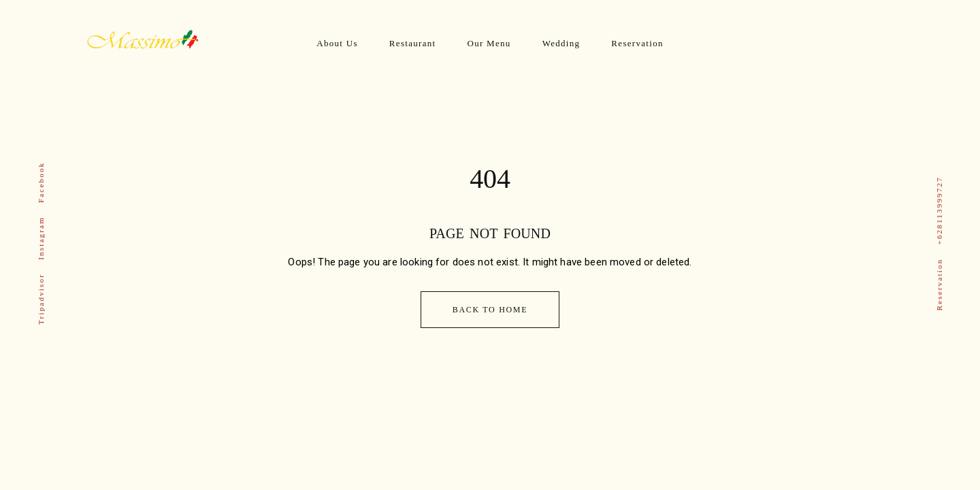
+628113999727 (939, 210)
